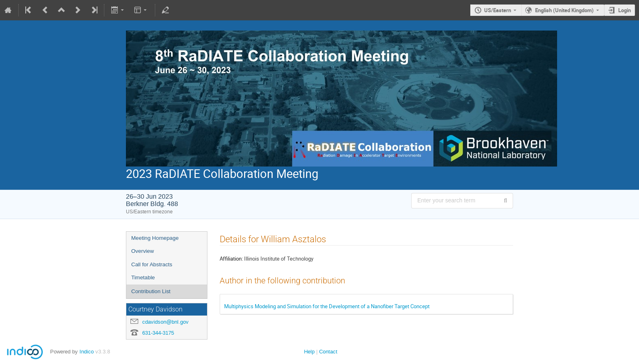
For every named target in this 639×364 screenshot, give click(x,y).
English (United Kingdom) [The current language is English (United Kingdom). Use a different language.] (564, 10)
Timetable (143, 277)
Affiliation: (231, 259)
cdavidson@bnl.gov (165, 322)
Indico (87, 352)
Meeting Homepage (155, 238)
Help (309, 352)
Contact (328, 352)
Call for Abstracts (152, 264)
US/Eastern (498, 10)
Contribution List (151, 291)
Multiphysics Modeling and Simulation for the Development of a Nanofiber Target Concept (327, 306)
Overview (143, 251)
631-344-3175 (158, 333)
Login (625, 10)
